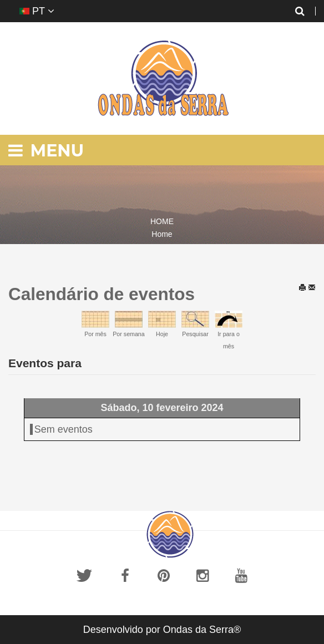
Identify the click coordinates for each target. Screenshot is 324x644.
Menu (46, 151)
